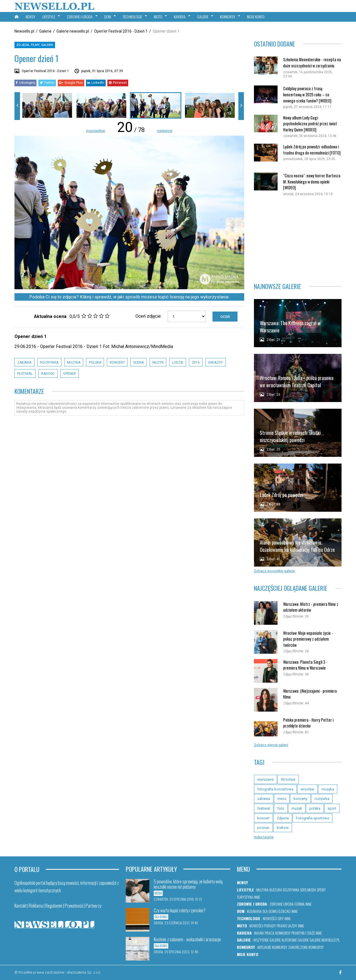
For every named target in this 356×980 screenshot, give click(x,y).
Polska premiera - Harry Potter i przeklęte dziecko (308, 723)
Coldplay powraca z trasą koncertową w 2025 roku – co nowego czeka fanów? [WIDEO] (307, 94)
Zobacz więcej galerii (271, 745)
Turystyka (245, 897)
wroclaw (307, 789)
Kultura (276, 890)
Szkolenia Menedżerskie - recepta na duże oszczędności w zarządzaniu (312, 63)
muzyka (74, 362)
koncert (117, 362)
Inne (257, 897)
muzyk (158, 362)
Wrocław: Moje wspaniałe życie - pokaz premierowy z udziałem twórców (308, 639)
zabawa (24, 362)
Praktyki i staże (303, 933)
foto (281, 808)
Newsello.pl (24, 31)
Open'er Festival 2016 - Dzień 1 (121, 31)
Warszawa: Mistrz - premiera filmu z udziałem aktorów (311, 607)
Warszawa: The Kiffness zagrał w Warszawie (290, 326)
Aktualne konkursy (272, 947)
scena (139, 362)
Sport (321, 890)
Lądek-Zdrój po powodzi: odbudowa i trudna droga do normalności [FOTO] (312, 150)
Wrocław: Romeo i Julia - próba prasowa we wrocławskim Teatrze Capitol (297, 381)
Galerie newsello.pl (73, 31)
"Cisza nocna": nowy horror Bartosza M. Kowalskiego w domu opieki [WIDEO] (312, 182)
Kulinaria (254, 911)
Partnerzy (93, 906)
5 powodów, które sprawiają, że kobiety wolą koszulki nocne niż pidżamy (188, 884)
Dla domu (270, 911)
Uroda (289, 904)
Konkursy (283, 933)
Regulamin (54, 906)
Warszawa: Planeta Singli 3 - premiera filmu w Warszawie (305, 665)
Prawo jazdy (287, 926)
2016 (196, 362)
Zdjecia (283, 818)
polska (95, 362)
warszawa (265, 779)
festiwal (25, 374)
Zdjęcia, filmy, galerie (35, 45)
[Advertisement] (298, 237)
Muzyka (263, 890)
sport (332, 808)
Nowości (270, 918)
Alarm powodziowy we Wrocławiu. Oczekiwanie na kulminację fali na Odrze (297, 546)
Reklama (36, 906)
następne (165, 131)
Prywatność (74, 906)
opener (70, 374)
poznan (263, 828)
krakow (283, 828)
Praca (270, 933)
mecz (282, 799)
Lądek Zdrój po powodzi (281, 495)
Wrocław (288, 779)
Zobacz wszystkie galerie (274, 571)
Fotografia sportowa (312, 818)
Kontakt (21, 906)
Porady (270, 926)
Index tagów (264, 837)
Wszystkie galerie (267, 940)
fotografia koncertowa (275, 789)
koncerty (300, 799)
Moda (312, 890)
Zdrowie (276, 904)
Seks (303, 890)
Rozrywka (291, 890)
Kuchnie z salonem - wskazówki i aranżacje (187, 939)
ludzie (178, 362)
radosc (48, 374)
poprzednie (96, 131)
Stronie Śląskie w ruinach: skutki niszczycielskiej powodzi (290, 436)
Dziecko (285, 911)
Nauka (259, 933)
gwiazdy (215, 362)
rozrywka (49, 362)
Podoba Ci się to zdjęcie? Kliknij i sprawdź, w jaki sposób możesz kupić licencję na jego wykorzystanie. (129, 297)
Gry (281, 918)
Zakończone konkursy (306, 947)
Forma (300, 904)
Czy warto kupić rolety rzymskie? (180, 910)
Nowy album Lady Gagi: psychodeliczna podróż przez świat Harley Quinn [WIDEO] (310, 124)
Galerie (45, 31)
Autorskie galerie (295, 940)
